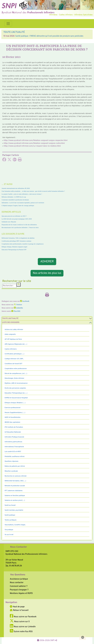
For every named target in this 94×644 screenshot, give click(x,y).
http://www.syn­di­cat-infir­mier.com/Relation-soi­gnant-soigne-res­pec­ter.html (36, 140)
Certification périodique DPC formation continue (16, 241)
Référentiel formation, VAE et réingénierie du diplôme (18, 238)
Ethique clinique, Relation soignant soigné (14, 247)
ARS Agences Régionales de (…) (16, 344)
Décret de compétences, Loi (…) (16, 374)
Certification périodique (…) (14, 354)
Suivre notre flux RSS (21, 632)
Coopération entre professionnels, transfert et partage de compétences (23, 244)
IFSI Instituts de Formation (14, 427)
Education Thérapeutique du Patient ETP (14, 250)
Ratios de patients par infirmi (15, 466)
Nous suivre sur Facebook (23, 617)
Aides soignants (10, 334)
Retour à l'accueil (19, 610)
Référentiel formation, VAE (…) (15, 481)
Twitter (18, 305)
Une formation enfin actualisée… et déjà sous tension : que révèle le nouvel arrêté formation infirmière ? (33, 191)
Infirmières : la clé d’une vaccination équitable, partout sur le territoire (23, 203)
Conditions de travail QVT (13, 364)
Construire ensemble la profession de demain (15, 200)
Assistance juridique (19, 579)
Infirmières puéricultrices (13, 442)
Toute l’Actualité (10, 319)
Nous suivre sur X (20, 622)
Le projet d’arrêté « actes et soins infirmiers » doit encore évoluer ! (22, 194)
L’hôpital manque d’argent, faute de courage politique (18, 205)
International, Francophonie (14, 447)
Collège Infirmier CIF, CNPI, (14, 359)
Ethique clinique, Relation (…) (15, 403)
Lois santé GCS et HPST (13, 452)
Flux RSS (16, 311)
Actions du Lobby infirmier (14, 330)
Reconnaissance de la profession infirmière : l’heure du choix (20, 227)
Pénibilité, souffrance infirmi (15, 457)
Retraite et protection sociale (15, 486)
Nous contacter (17, 583)
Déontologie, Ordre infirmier (14, 378)
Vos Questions (18, 575)
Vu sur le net (9, 535)
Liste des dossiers (11, 322)
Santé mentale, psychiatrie (14, 510)
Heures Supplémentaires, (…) (15, 413)
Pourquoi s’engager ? (19, 590)
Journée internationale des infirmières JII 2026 (16, 188)
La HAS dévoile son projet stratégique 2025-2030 (17, 219)
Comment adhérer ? (19, 586)
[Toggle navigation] (8, 24)
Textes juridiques (11, 520)
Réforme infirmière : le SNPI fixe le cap (14, 197)
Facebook (25, 301)
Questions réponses (11, 461)
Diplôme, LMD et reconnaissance (16, 383)
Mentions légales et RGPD (21, 593)
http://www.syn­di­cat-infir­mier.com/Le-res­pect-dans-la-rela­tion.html (32, 146)
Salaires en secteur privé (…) (15, 500)
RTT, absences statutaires (14, 491)
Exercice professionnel (13, 408)
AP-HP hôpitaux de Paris (13, 339)
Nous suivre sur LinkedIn (23, 627)
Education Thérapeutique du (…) (16, 393)
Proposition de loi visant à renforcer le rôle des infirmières (19, 225)
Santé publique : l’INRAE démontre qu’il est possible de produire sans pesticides (49, 36)
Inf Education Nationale (13, 432)
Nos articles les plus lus (47, 273)
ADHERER (47, 262)
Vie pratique (9, 530)
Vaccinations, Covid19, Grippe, (15, 525)
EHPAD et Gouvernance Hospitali (16, 398)
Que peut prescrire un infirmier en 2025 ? (14, 216)
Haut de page (17, 607)
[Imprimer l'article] (20, 160)
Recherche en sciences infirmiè (16, 476)
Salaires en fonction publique (15, 496)
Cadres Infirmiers (11, 349)
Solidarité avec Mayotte (9, 222)
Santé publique (10, 515)
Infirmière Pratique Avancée (14, 437)
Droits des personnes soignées (15, 388)
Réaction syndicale (11, 471)
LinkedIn (18, 308)
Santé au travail (10, 505)
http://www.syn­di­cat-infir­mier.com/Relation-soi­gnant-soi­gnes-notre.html (34, 143)
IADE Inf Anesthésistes (13, 417)
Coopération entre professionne (16, 369)
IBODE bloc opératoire (12, 422)
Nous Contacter (18, 547)
